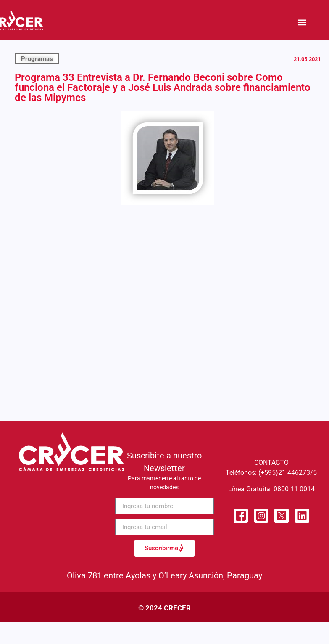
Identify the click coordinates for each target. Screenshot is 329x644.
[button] (302, 22)
